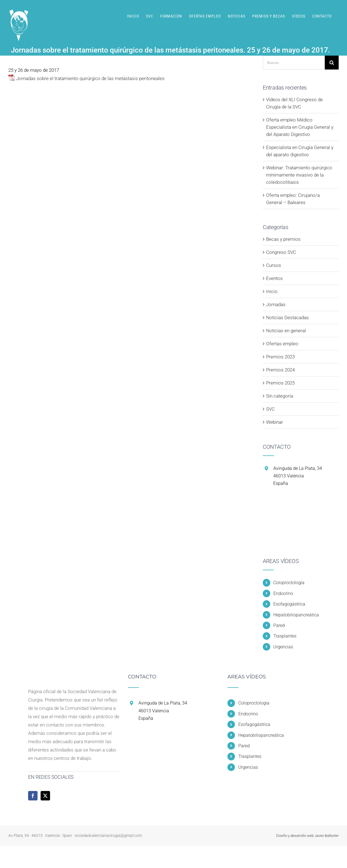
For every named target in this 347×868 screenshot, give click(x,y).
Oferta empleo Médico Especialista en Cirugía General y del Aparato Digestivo (300, 127)
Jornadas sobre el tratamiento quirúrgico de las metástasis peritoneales (90, 78)
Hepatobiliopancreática (296, 615)
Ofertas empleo (282, 344)
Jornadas (276, 304)
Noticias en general (286, 331)
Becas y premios (283, 239)
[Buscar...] (294, 63)
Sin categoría (280, 396)
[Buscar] (332, 63)
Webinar (275, 422)
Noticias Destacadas (287, 318)
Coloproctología (289, 583)
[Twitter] (45, 796)
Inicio (272, 291)
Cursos (274, 265)
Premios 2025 (280, 383)
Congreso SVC (281, 252)
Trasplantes (285, 636)
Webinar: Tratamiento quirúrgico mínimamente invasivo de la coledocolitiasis (299, 175)
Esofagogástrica (289, 604)
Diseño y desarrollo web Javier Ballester (307, 836)
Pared (279, 625)
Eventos (274, 278)
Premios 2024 (280, 370)
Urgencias (283, 647)
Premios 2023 (280, 357)
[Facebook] (33, 796)
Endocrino (283, 593)
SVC (270, 409)
